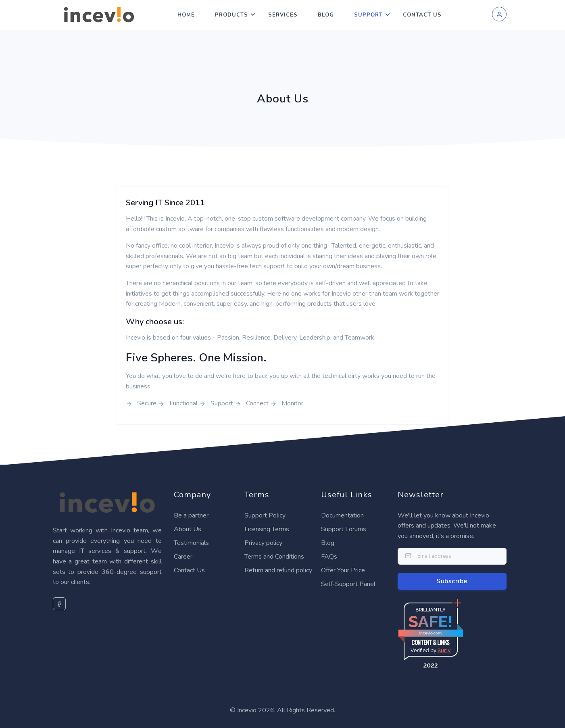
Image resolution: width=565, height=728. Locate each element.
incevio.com (431, 633)
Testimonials (191, 543)
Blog (326, 15)
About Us (188, 529)
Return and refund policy (278, 570)
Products (231, 15)
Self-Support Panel (348, 584)
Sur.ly (444, 650)
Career (183, 557)
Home (186, 15)
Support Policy (265, 515)
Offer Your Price (343, 570)
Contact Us (422, 15)
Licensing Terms (267, 529)
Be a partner (191, 515)
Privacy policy (263, 543)
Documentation (342, 515)
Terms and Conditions (274, 557)
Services (283, 15)
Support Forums (344, 529)
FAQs (329, 557)
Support (368, 15)
